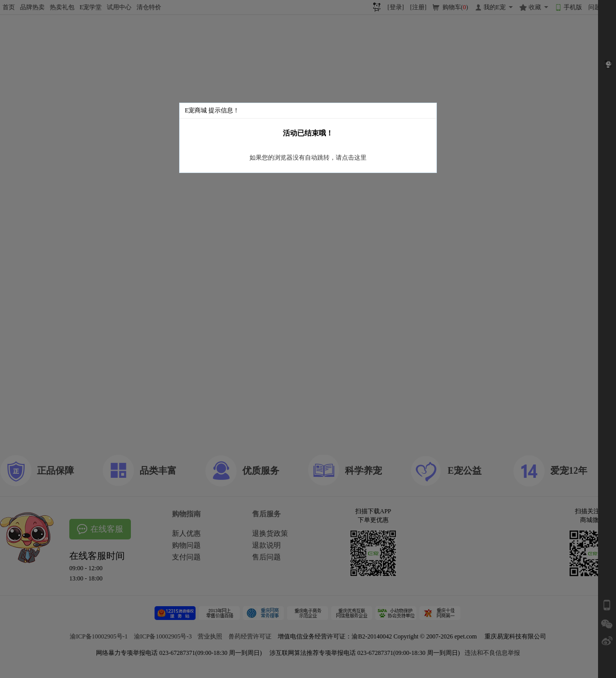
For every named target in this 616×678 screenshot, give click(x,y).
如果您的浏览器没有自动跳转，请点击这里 (308, 158)
